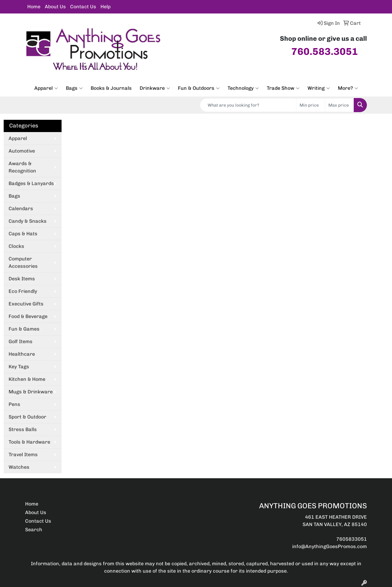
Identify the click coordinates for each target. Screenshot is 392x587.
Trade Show (283, 88)
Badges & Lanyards (31, 183)
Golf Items (21, 341)
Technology (243, 88)
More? (348, 88)
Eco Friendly (23, 291)
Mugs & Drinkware (31, 392)
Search (34, 530)
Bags (74, 88)
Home (34, 7)
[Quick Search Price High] (339, 105)
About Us (55, 7)
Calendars (21, 208)
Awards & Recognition (22, 167)
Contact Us (83, 7)
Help (106, 7)
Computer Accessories (23, 262)
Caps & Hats (23, 234)
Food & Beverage (28, 316)
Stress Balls (23, 429)
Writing (319, 88)
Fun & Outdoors (199, 88)
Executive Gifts (26, 304)
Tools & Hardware (29, 442)
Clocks (16, 246)
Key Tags (19, 367)
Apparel (46, 88)
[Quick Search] (248, 105)
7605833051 (352, 539)
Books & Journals (111, 88)
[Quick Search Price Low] (311, 105)
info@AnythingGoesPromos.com (330, 546)
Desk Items (22, 279)
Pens (14, 404)
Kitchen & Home (27, 379)
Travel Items (23, 454)
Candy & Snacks (28, 221)
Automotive (22, 151)
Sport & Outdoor (27, 417)
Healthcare (22, 354)
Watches (19, 467)
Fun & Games (24, 329)
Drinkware (155, 88)
